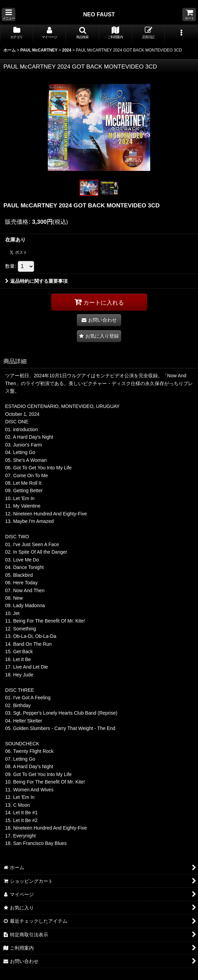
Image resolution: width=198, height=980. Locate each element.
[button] (9, 14)
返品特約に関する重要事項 (36, 281)
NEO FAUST (99, 14)
